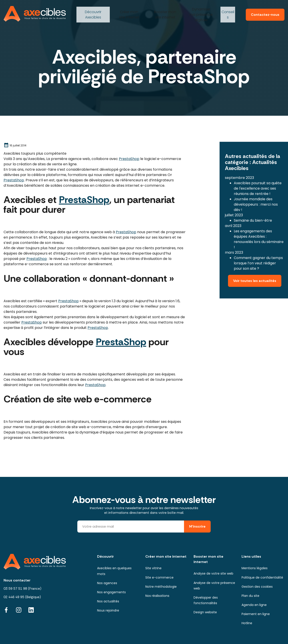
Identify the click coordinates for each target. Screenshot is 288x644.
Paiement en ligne (256, 614)
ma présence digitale (201, 10)
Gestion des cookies (257, 587)
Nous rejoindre (108, 610)
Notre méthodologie (161, 587)
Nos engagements (111, 592)
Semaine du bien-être (253, 209)
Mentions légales (255, 568)
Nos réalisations (157, 596)
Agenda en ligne (254, 605)
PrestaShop (129, 159)
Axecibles (93, 10)
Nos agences (107, 583)
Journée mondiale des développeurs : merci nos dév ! (256, 193)
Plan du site (250, 596)
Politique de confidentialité (262, 577)
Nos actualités (108, 601)
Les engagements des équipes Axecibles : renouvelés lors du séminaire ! (259, 228)
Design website (205, 612)
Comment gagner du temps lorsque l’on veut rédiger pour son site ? (258, 252)
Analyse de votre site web (213, 573)
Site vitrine (153, 568)
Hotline (247, 623)
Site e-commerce (159, 577)
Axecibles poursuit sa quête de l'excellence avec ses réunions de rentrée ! (258, 177)
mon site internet (129, 10)
